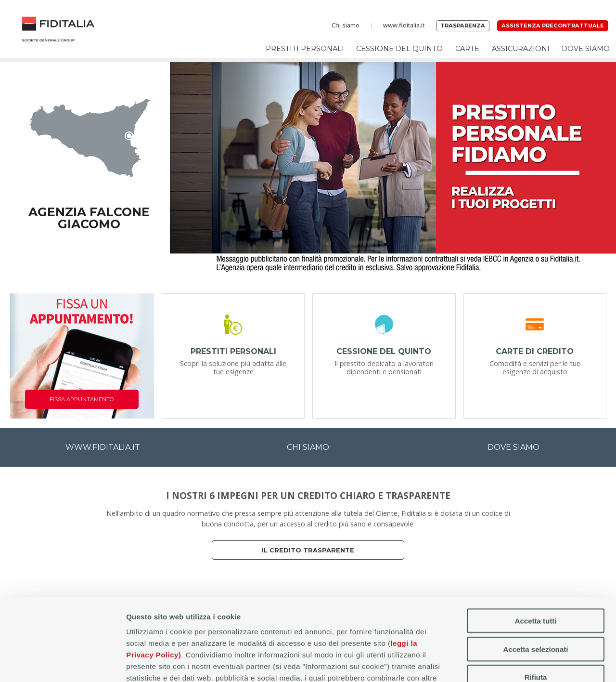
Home (58, 29)
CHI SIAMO (308, 447)
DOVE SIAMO (513, 447)
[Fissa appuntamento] (82, 356)
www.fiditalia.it (404, 25)
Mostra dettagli (506, 663)
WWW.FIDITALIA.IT (103, 447)
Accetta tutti (536, 544)
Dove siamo (586, 49)
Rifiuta (536, 600)
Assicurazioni (521, 49)
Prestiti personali (305, 49)
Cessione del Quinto (399, 49)
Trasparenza (463, 26)
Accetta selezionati (535, 572)
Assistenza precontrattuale (553, 26)
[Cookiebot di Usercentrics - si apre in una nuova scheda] (62, 663)
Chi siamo (346, 25)
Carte (467, 49)
